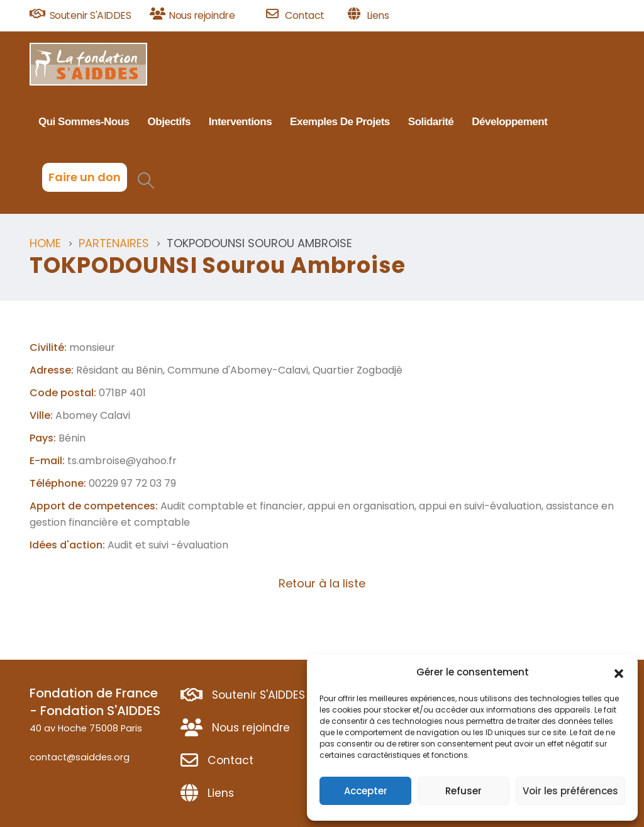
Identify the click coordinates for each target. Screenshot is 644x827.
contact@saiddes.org (80, 757)
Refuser (464, 791)
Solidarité (431, 122)
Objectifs (169, 122)
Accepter (366, 791)
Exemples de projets (340, 122)
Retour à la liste (322, 583)
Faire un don (85, 177)
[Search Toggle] (146, 180)
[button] (619, 672)
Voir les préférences (570, 791)
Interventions (240, 122)
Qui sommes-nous (84, 122)
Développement (509, 122)
